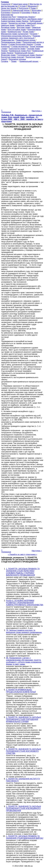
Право (33, 8)
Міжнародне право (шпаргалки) (15, 34)
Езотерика (5, 13)
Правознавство (8, 40)
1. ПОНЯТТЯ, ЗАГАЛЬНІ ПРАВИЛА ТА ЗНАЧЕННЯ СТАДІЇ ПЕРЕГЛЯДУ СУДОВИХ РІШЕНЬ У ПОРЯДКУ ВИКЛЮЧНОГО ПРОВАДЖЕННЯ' (23, 572)
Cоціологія (6, 4)
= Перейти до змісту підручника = (22, 554)
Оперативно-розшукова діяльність (16, 36)
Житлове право (24, 27)
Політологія (23, 8)
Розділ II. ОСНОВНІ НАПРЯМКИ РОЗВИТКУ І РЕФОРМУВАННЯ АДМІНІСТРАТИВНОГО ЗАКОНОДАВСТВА (25, 603)
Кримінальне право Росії (20, 51)
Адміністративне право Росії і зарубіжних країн (21, 19)
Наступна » (37, 111)
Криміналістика (14, 32)
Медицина (32, 6)
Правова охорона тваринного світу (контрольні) (20, 37)
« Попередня (6, 111)
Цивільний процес (35, 23)
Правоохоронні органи (26, 40)
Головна (5, 61)
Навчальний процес (21, 10)
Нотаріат (34, 34)
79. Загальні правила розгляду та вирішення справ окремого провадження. (24, 631)
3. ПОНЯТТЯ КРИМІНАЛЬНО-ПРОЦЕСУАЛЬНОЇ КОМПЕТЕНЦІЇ (21, 691)
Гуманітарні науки (20, 4)
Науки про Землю (9, 8)
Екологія (16, 13)
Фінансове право (8, 55)
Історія (23, 6)
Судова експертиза (20, 47)
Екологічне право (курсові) (13, 57)
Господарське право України (30, 55)
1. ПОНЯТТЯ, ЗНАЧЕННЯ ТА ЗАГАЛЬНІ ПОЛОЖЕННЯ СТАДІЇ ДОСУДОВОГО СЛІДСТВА (24, 751)
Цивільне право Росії (26, 25)
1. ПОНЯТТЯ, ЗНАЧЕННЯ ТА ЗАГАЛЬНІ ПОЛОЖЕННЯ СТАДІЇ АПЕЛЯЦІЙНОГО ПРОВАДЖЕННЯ (24, 809)
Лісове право (28, 32)
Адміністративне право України (15, 21)
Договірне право (8, 27)
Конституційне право (17, 30)
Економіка (26, 13)
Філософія (36, 10)
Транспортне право (17, 49)
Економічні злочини (17, 59)
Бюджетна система (17, 23)
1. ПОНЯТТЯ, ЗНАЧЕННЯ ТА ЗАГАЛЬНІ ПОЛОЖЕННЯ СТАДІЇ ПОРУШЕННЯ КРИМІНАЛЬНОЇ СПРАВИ (24, 719)
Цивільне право (8, 25)
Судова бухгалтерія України (21, 44)
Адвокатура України (26, 17)
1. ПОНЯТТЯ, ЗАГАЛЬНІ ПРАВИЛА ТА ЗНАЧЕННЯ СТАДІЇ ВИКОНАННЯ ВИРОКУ (25, 837)
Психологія (6, 10)
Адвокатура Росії (8, 17)
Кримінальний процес (24, 53)
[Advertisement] (22, 85)
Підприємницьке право (11, 42)
